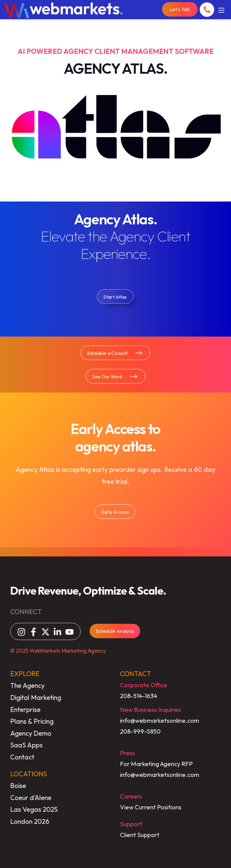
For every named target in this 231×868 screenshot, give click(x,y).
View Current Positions (151, 807)
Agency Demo (31, 733)
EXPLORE (25, 674)
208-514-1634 (139, 696)
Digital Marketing (36, 697)
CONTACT (136, 674)
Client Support (140, 835)
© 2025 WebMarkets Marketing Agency (58, 651)
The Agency (27, 685)
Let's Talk (180, 9)
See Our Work (115, 376)
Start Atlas (115, 297)
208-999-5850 (140, 731)
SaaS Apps (26, 745)
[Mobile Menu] (221, 10)
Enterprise (25, 709)
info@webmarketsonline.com (160, 720)
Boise (18, 786)
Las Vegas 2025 (34, 809)
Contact (22, 757)
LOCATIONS (29, 774)
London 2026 (30, 821)
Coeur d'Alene (31, 798)
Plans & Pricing (32, 721)
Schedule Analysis (115, 631)
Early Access (115, 512)
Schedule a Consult (115, 353)
